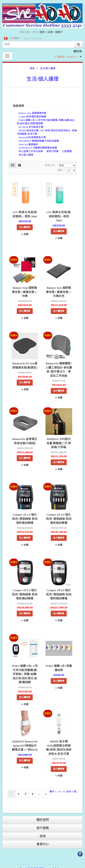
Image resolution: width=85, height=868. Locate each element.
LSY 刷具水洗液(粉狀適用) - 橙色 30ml (25, 214)
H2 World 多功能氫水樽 (31, 127)
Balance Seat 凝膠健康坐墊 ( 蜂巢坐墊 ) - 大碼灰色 (59, 292)
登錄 (42, 32)
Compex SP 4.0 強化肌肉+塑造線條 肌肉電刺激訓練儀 (59, 519)
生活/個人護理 (48, 68)
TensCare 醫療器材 (28, 144)
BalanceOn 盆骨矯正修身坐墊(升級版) (25, 441)
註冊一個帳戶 (55, 32)
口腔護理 (67, 151)
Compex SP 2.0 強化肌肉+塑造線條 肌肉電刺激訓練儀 (25, 519)
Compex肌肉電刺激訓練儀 (32, 117)
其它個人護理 (26, 155)
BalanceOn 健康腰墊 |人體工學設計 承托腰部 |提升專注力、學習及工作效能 (59, 370)
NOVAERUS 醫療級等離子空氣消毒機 (39, 141)
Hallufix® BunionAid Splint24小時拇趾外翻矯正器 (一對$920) (25, 746)
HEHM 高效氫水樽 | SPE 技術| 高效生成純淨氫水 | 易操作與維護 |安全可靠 (47, 132)
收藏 (25, 234)
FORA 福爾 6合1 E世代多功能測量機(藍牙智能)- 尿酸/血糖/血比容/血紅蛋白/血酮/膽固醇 (25, 674)
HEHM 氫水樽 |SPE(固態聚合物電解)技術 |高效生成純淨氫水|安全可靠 (59, 748)
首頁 (32, 68)
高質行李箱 (52, 151)
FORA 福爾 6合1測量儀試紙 (59, 668)
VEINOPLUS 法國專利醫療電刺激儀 (38, 148)
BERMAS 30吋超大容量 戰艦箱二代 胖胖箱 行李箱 (59, 443)
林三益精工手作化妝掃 (31, 151)
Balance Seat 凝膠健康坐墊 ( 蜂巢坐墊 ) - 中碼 (25, 292)
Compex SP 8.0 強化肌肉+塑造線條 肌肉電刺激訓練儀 (59, 594)
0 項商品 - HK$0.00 (66, 57)
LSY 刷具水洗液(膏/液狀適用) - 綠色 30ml (59, 216)
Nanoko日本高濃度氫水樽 (32, 137)
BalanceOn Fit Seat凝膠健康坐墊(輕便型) (25, 365)
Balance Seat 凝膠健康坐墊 (32, 113)
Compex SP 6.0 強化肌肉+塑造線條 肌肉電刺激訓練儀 (25, 594)
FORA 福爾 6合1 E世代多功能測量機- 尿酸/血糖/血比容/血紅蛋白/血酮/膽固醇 (46, 122)
